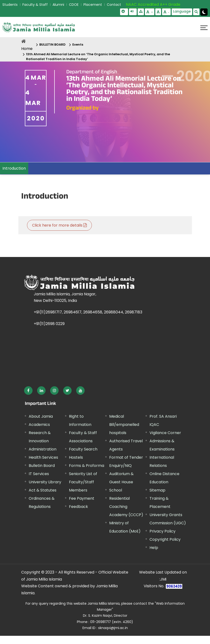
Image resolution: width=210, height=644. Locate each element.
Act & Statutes (43, 490)
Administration (43, 449)
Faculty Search (83, 449)
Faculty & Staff (35, 5)
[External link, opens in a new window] (28, 391)
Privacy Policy (163, 531)
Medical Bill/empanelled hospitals (124, 425)
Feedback (78, 507)
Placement (93, 5)
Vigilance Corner (165, 433)
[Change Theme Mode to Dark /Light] (204, 12)
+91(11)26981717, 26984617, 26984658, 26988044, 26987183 (88, 312)
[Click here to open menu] (204, 28)
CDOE (74, 5)
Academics (39, 425)
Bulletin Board (42, 466)
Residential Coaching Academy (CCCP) (126, 507)
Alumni (58, 5)
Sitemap (157, 490)
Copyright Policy (165, 539)
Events (78, 45)
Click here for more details (59, 225)
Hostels (76, 457)
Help (154, 548)
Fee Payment (82, 498)
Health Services (43, 457)
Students (10, 5)
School (116, 490)
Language (182, 11)
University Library (45, 482)
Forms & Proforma (87, 466)
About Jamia (41, 416)
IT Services (39, 474)
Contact (114, 5)
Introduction (14, 168)
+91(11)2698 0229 (49, 324)
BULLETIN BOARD (52, 45)
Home (27, 49)
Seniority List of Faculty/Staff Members (83, 482)
